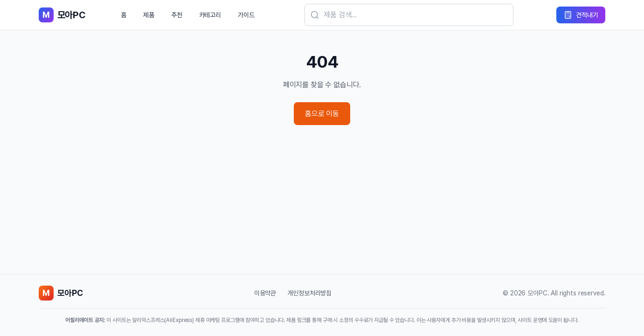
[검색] (409, 15)
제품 (149, 15)
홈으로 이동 (322, 114)
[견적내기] (581, 15)
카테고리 (210, 15)
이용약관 (265, 293)
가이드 (246, 15)
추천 (177, 15)
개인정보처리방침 (309, 293)
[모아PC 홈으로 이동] (62, 15)
